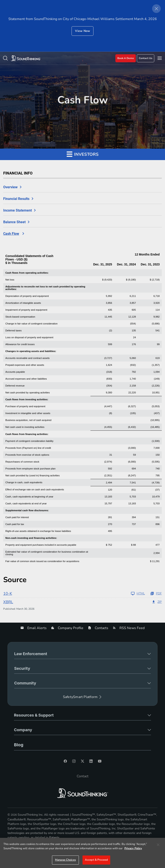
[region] (82, 853)
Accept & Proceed (96, 860)
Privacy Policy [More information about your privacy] (133, 848)
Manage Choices (65, 860)
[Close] (158, 845)
